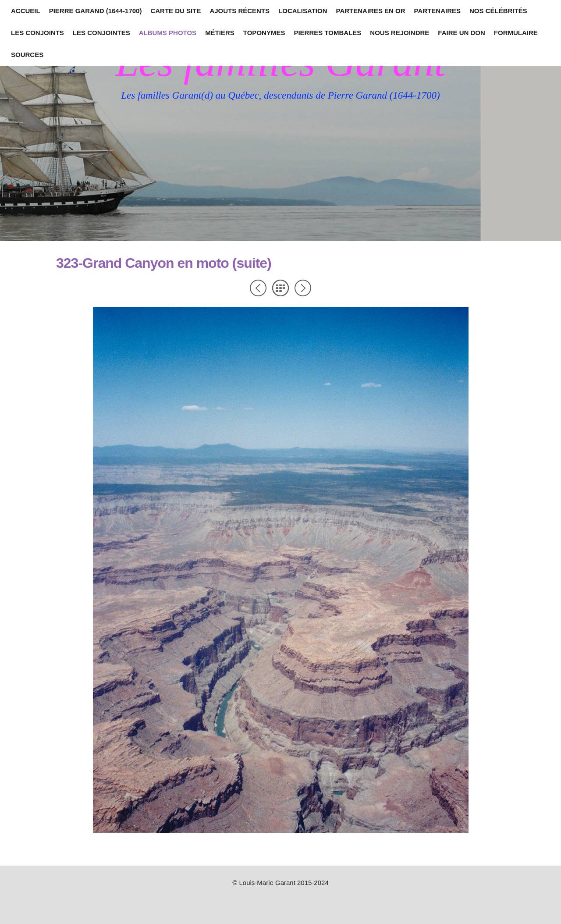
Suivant (303, 288)
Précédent (258, 288)
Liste (280, 288)
